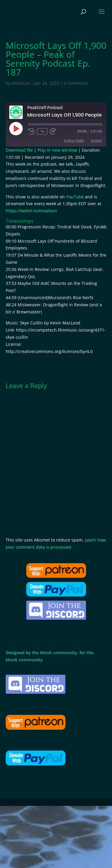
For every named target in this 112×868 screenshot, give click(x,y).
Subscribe (74, 141)
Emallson (21, 83)
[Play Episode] (16, 128)
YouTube (75, 197)
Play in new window (57, 150)
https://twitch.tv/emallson (31, 211)
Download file (19, 150)
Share (96, 141)
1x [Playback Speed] (42, 131)
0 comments (76, 83)
